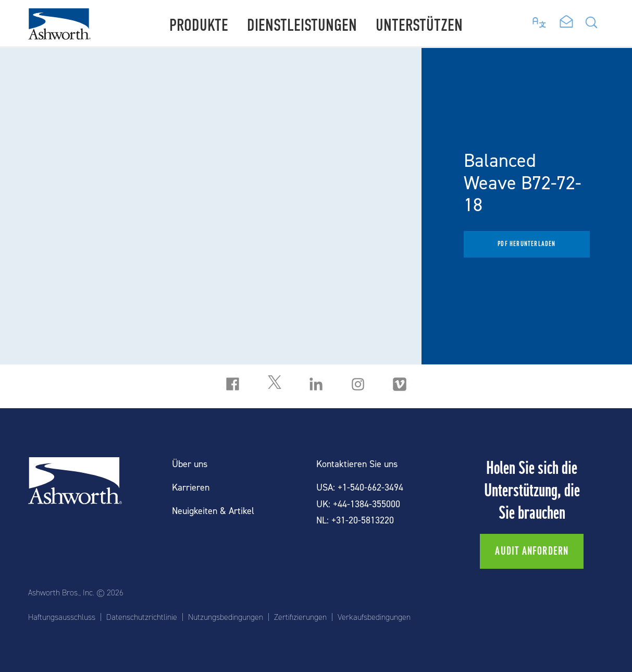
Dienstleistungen (302, 25)
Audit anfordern (532, 551)
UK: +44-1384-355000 (358, 504)
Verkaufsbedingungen (374, 617)
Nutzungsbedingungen (226, 617)
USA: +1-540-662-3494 (360, 488)
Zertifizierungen (300, 617)
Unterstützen (419, 25)
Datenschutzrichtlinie (142, 617)
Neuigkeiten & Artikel (213, 511)
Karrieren (191, 488)
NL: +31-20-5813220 (355, 521)
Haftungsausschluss (62, 617)
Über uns (190, 464)
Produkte (199, 25)
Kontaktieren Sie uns (357, 464)
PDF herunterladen (526, 244)
